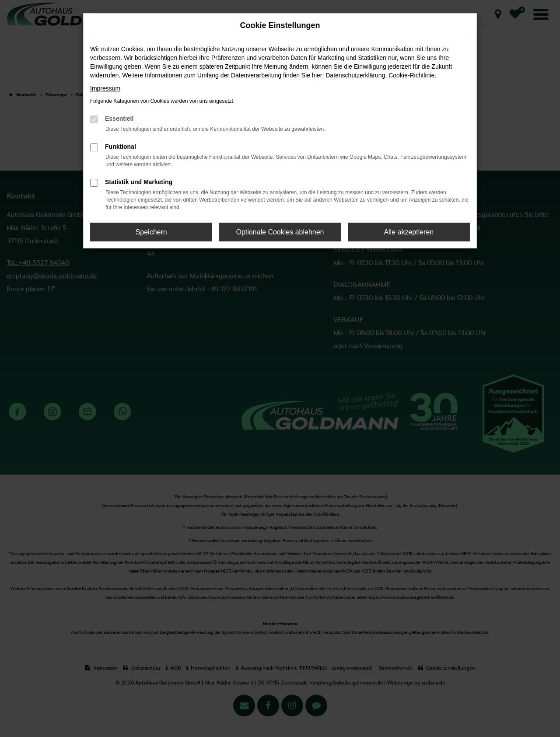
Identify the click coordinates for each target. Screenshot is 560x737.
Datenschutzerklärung (355, 75)
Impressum (105, 88)
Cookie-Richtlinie (411, 75)
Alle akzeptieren (409, 232)
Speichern (151, 232)
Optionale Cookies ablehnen (280, 232)
